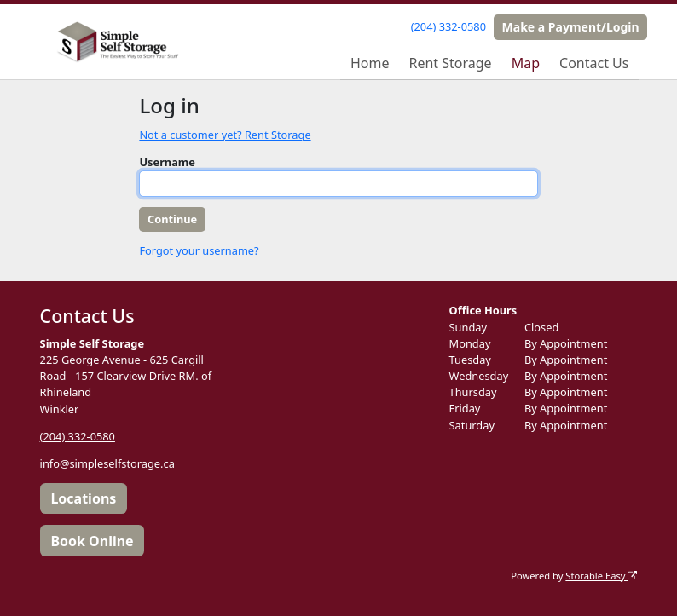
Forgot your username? (199, 250)
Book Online (92, 541)
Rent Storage (450, 63)
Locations (83, 498)
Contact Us (594, 63)
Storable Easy (601, 576)
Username (167, 162)
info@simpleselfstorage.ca (107, 463)
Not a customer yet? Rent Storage (225, 135)
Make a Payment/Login (571, 27)
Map (526, 63)
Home (370, 63)
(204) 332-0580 (448, 26)
